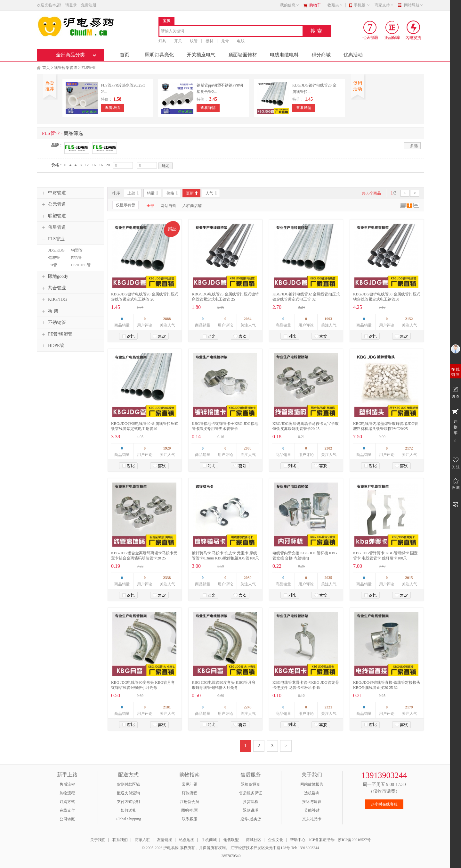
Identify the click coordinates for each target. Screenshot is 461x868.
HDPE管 (52, 346)
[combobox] (231, 32)
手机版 (362, 5)
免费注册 (89, 5)
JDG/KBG (57, 250)
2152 (409, 319)
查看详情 (112, 108)
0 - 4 (68, 165)
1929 (167, 448)
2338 (167, 578)
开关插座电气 (201, 55)
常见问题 (190, 784)
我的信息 (290, 5)
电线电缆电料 (284, 55)
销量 (151, 193)
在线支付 (67, 810)
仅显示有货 (125, 205)
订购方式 (67, 802)
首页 (125, 55)
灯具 (162, 41)
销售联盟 (231, 840)
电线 (241, 41)
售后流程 (67, 784)
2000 (248, 448)
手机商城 (209, 840)
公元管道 (53, 204)
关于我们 (98, 840)
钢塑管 (77, 250)
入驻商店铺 (192, 206)
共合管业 (53, 288)
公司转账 (67, 819)
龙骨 (225, 41)
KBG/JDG (54, 300)
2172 (409, 448)
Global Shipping (128, 819)
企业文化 (276, 840)
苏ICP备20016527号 (354, 840)
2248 (248, 707)
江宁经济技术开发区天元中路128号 (261, 848)
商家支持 (384, 5)
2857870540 (231, 856)
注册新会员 (190, 802)
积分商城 (321, 55)
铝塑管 (54, 258)
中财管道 (53, 193)
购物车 (315, 5)
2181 (167, 707)
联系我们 (120, 840)
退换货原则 (251, 784)
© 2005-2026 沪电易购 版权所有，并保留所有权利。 (186, 848)
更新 (190, 193)
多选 (412, 146)
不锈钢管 (53, 323)
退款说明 (251, 810)
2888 (167, 319)
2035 (328, 578)
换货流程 (251, 802)
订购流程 (190, 793)
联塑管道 (53, 216)
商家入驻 (142, 840)
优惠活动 (353, 55)
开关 (178, 41)
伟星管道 (53, 227)
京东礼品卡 (312, 819)
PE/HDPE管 (81, 265)
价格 (170, 193)
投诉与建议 (312, 802)
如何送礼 (128, 810)
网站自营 (168, 206)
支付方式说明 (128, 802)
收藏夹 (335, 5)
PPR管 (76, 258)
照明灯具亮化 (159, 55)
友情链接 (165, 840)
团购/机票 (189, 810)
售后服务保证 (251, 793)
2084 (248, 319)
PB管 (53, 265)
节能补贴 (312, 810)
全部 (150, 206)
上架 (131, 193)
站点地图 (187, 840)
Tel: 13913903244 (305, 848)
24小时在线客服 (384, 804)
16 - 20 (104, 165)
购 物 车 (455, 426)
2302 (328, 448)
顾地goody (54, 277)
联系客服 (190, 819)
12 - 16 (90, 165)
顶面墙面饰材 (243, 55)
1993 (328, 319)
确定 (166, 166)
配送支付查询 (128, 793)
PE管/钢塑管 (56, 334)
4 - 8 (78, 165)
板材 (209, 41)
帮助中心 (298, 840)
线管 (194, 41)
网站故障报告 (312, 784)
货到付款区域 (128, 784)
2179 (409, 707)
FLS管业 (89, 68)
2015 (409, 578)
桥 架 (49, 311)
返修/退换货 (251, 819)
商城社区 (254, 840)
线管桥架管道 (66, 68)
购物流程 (67, 793)
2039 (248, 578)
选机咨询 (312, 793)
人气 (209, 193)
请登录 (71, 5)
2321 (328, 707)
